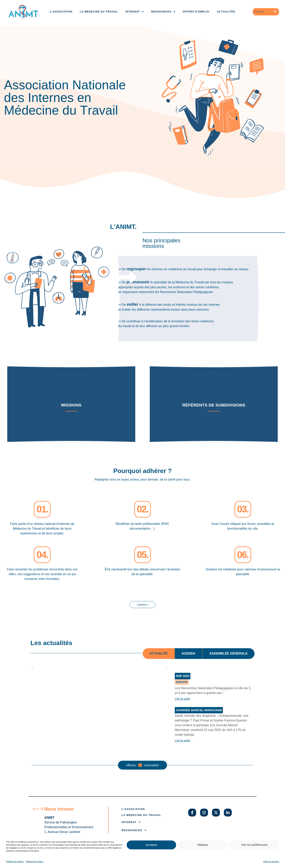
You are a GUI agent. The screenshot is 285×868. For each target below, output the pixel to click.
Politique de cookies (15, 862)
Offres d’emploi (196, 12)
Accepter (151, 845)
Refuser (203, 845)
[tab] (159, 654)
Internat (135, 12)
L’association (61, 12)
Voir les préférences (254, 845)
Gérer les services (271, 862)
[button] (33, 668)
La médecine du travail (99, 12)
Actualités (226, 12)
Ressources (163, 12)
